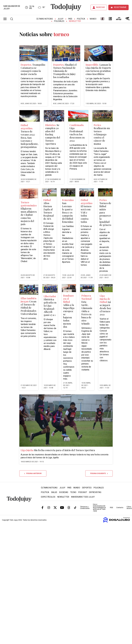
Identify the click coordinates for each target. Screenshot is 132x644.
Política (81, 19)
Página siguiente (99, 473)
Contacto (120, 508)
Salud (54, 492)
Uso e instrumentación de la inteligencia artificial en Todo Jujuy (99, 508)
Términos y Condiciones (85, 508)
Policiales (59, 21)
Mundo (93, 19)
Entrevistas (95, 492)
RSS (111, 508)
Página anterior (33, 473)
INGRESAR (100, 7)
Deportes (87, 488)
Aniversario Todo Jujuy (83, 497)
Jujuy (61, 19)
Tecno (73, 492)
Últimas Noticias (45, 19)
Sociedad (64, 492)
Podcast (83, 492)
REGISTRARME (120, 7)
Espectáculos (48, 497)
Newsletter (75, 21)
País (70, 19)
